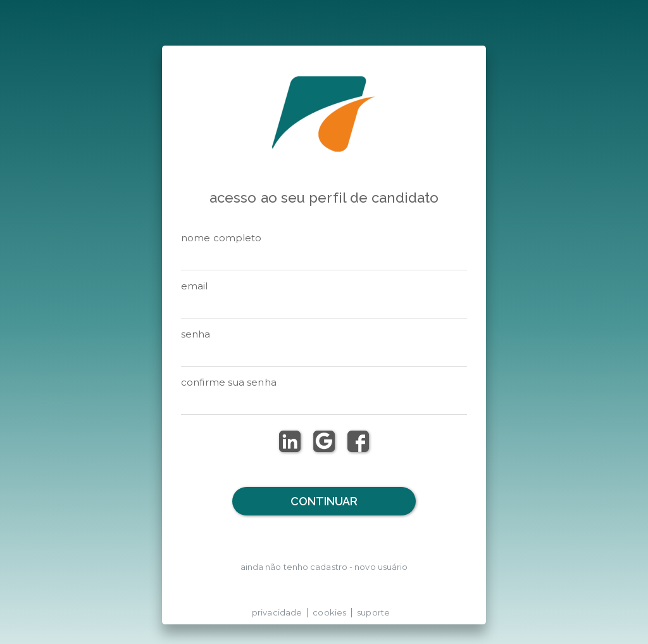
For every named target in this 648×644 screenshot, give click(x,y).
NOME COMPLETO (221, 238)
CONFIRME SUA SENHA (229, 382)
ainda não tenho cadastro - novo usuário (324, 567)
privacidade (277, 612)
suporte (373, 612)
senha (196, 334)
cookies (329, 612)
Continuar (324, 501)
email (195, 286)
